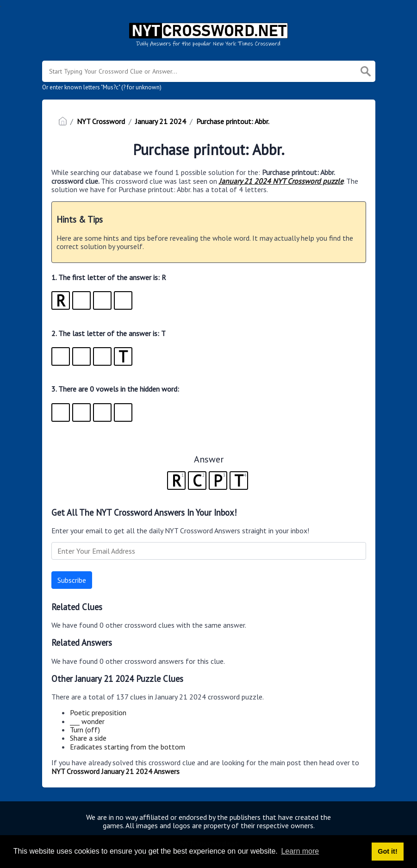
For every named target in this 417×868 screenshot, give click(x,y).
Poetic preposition (98, 712)
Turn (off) (85, 730)
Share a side (88, 738)
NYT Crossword (101, 121)
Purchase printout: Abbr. (233, 121)
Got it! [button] (387, 851)
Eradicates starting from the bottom (128, 747)
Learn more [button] (300, 851)
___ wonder (87, 721)
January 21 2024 (161, 121)
